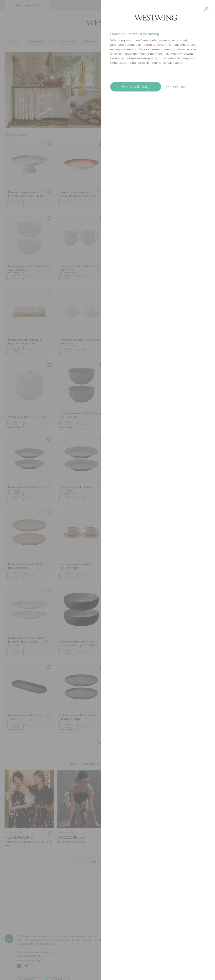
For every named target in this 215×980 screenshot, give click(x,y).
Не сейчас (176, 87)
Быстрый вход (136, 87)
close (206, 9)
